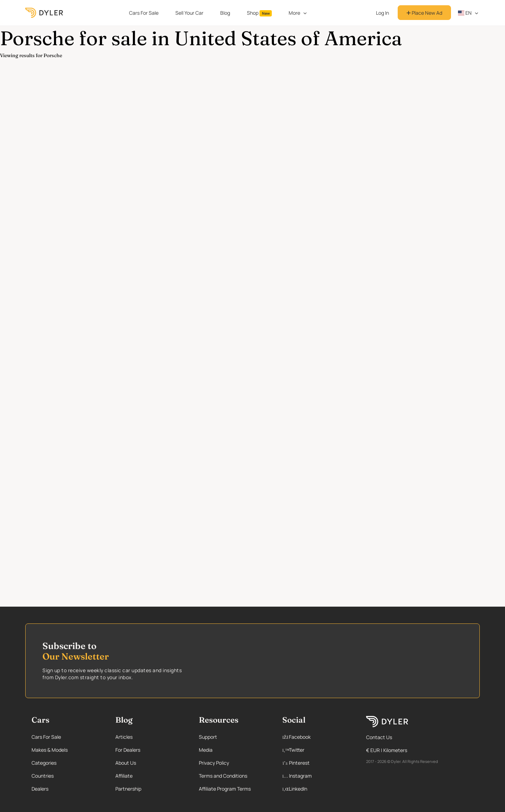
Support (208, 737)
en (465, 13)
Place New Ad (424, 13)
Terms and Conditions (223, 776)
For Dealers (128, 750)
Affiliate (124, 776)
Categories (44, 763)
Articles (124, 737)
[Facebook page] (317, 737)
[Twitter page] (317, 750)
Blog (225, 13)
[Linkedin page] (317, 789)
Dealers (40, 789)
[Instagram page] (317, 776)
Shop (260, 13)
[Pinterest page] (317, 763)
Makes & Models (50, 750)
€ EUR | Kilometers (387, 750)
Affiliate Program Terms (225, 789)
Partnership (128, 789)
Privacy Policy (214, 763)
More (294, 13)
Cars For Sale (144, 13)
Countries (43, 776)
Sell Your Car (189, 13)
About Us (126, 763)
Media (206, 750)
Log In (382, 13)
